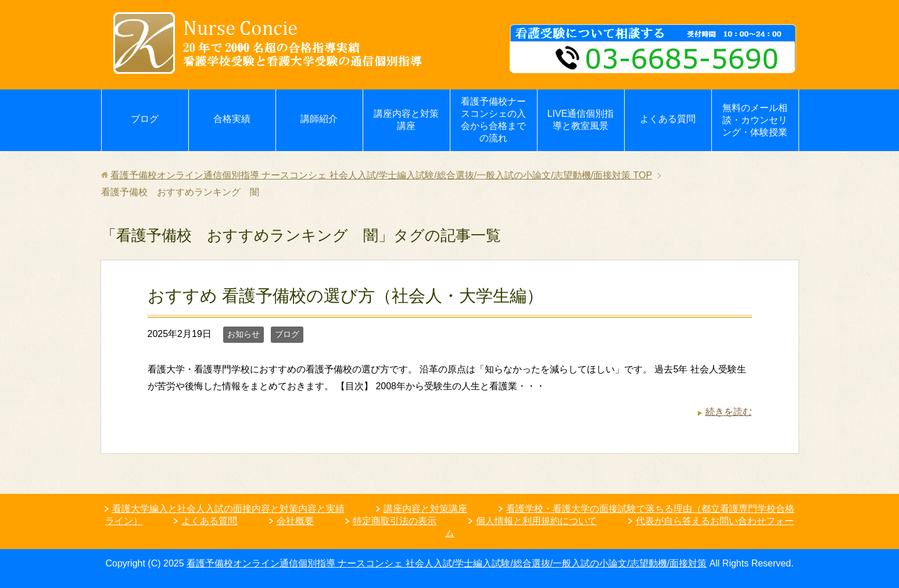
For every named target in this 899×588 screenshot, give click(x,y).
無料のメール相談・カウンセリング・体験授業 (755, 120)
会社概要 (295, 521)
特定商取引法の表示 (395, 521)
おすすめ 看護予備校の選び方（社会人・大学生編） (345, 296)
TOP (381, 175)
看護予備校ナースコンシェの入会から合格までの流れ (493, 120)
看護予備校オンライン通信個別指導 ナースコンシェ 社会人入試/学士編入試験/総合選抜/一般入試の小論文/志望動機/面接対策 (447, 563)
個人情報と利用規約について (536, 521)
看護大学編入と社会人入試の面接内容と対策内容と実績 (228, 509)
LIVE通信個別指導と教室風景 (581, 120)
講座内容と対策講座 (406, 120)
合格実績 (232, 119)
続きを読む (729, 412)
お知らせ (243, 334)
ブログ (145, 119)
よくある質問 (668, 119)
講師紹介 (319, 119)
